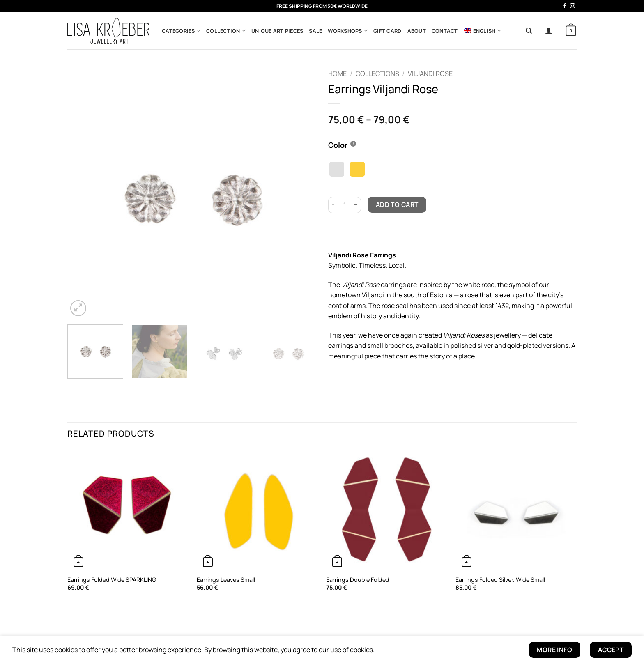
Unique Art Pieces (277, 31)
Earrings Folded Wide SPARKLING (112, 580)
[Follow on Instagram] (573, 6)
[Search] (529, 31)
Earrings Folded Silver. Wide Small (500, 580)
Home (337, 74)
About (417, 31)
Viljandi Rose (430, 74)
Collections (377, 74)
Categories (181, 31)
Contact (445, 31)
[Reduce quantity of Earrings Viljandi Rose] (333, 205)
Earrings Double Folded (358, 580)
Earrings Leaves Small (226, 580)
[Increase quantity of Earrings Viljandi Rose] (356, 205)
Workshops (348, 31)
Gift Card (387, 31)
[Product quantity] (345, 205)
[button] (549, 31)
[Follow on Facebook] (565, 6)
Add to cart (397, 204)
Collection (226, 31)
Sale (315, 31)
